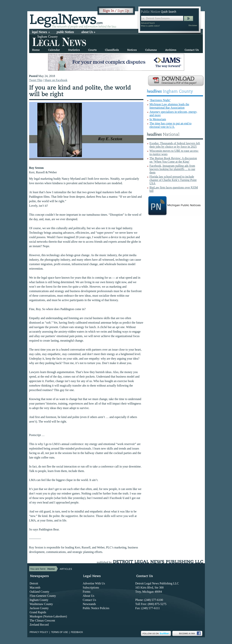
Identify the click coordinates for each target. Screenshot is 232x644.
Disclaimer (193, 25)
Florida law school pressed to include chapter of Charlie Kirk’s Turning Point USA (173, 180)
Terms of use (59, 632)
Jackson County (39, 608)
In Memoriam (158, 119)
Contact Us (90, 600)
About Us (89, 596)
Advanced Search (148, 23)
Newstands (89, 604)
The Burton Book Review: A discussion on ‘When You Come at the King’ (173, 160)
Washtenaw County (41, 604)
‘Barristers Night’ (160, 100)
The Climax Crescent (42, 620)
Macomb (35, 588)
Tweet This (36, 80)
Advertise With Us (94, 583)
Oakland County (40, 592)
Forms (87, 592)
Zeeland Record (39, 625)
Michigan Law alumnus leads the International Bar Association (169, 106)
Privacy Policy (39, 632)
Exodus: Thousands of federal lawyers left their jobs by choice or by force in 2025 (175, 145)
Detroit (34, 583)
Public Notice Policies (96, 608)
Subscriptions (91, 588)
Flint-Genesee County (43, 596)
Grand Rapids (38, 612)
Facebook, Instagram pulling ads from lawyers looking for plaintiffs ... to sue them (172, 169)
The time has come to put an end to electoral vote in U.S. (171, 125)
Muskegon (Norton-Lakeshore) (48, 616)
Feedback (77, 632)
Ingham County (39, 600)
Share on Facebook (56, 80)
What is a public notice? (150, 26)
